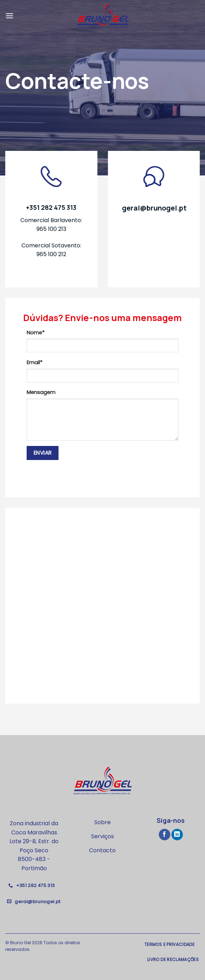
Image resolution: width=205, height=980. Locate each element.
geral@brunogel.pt (154, 208)
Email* (35, 362)
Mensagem (41, 392)
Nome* (36, 333)
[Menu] (9, 16)
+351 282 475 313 (51, 207)
